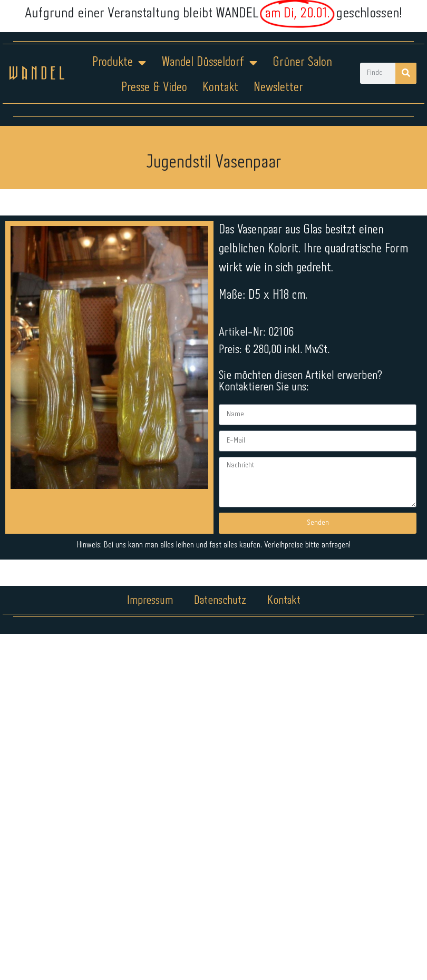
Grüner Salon (302, 62)
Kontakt (220, 88)
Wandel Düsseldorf (209, 63)
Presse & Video (154, 88)
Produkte (119, 63)
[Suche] (406, 73)
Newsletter (278, 88)
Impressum (150, 601)
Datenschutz (220, 601)
